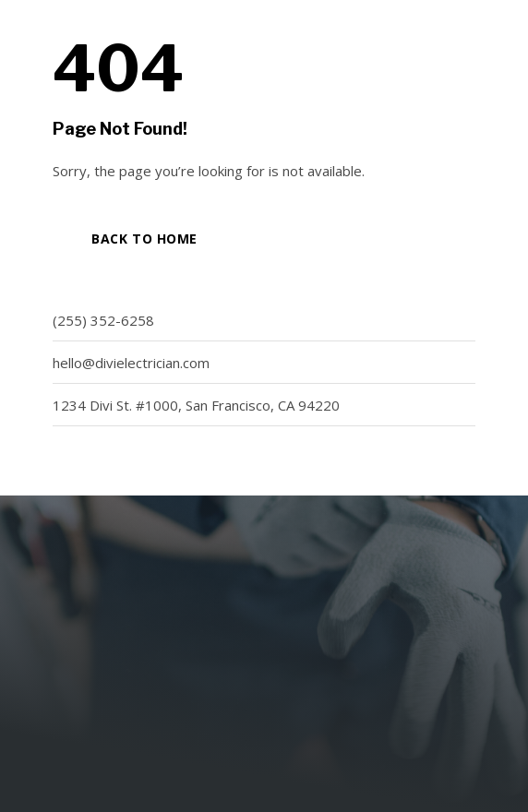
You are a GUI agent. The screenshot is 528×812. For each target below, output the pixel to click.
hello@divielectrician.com (131, 363)
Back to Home (144, 239)
